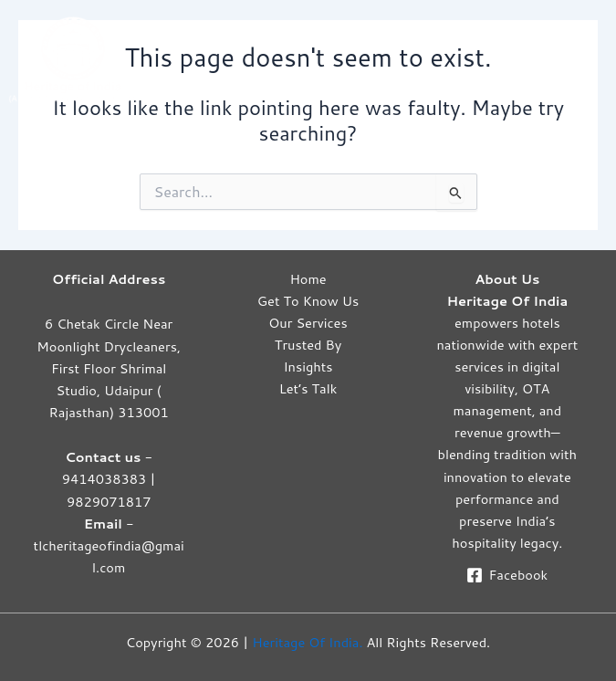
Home (308, 279)
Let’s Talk (308, 388)
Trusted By (308, 345)
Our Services (308, 323)
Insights (308, 367)
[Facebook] (507, 575)
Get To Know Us (308, 301)
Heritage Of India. (307, 642)
